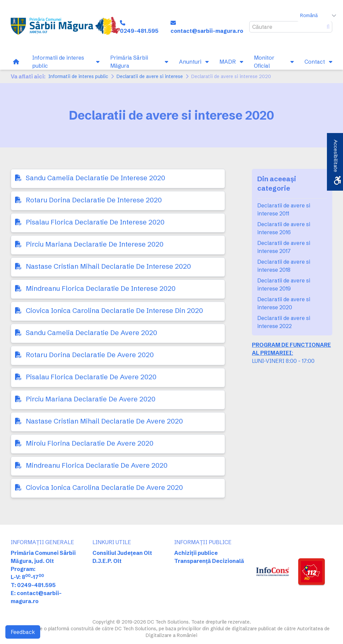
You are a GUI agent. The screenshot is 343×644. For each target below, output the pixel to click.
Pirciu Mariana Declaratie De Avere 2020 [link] (91, 399)
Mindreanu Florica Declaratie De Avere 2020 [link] (97, 465)
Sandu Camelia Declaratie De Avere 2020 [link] (91, 333)
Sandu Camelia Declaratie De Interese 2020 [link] (95, 178)
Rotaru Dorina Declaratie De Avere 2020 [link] (90, 355)
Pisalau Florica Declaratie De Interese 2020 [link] (95, 222)
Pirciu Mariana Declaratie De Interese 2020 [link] (95, 244)
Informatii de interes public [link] (78, 76)
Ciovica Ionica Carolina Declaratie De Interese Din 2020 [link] (114, 310)
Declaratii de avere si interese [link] (150, 76)
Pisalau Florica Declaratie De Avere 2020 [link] (91, 377)
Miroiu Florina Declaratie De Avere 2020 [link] (90, 443)
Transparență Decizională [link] (209, 561)
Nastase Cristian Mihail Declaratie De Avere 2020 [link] (104, 421)
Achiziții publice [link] (196, 553)
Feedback (23, 632)
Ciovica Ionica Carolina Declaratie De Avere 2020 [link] (104, 487)
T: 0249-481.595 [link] (33, 585)
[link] (65, 27)
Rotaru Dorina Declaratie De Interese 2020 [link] (94, 200)
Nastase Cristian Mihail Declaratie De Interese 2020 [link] (108, 266)
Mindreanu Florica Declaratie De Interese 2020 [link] (101, 288)
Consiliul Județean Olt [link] (122, 553)
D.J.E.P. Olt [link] (107, 561)
